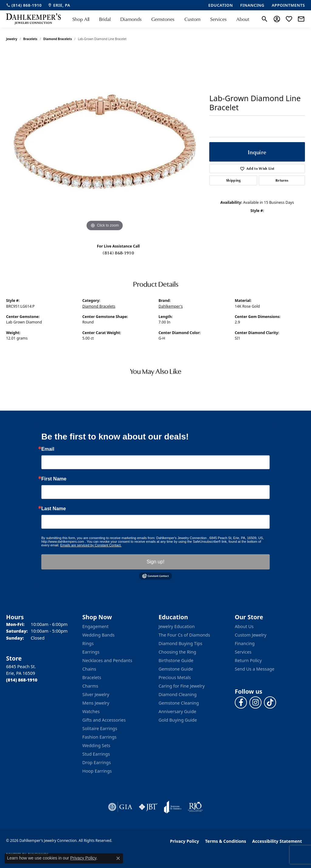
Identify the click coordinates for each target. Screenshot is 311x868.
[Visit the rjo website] (195, 807)
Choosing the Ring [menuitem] (177, 652)
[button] (265, 19)
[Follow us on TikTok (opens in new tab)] (270, 702)
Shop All (81, 19)
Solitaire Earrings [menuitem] (100, 728)
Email (48, 449)
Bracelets (30, 39)
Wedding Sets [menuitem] (96, 745)
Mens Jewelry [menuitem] (96, 703)
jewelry (12, 39)
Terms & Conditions (226, 841)
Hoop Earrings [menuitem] (97, 771)
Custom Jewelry (251, 635)
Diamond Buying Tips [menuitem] (180, 643)
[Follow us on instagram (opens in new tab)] (255, 702)
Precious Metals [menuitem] (175, 677)
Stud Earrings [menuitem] (96, 754)
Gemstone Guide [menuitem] (176, 669)
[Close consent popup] (118, 858)
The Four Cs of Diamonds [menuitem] (184, 635)
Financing (245, 643)
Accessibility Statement (277, 841)
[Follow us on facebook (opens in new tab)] (241, 702)
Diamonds (131, 19)
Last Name (54, 509)
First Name (54, 479)
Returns (282, 180)
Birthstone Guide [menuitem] (176, 660)
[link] (24, 5)
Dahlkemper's (171, 306)
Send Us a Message (255, 669)
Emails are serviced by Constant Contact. (91, 545)
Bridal (105, 19)
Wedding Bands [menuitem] (98, 635)
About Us (244, 626)
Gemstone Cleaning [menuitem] (179, 703)
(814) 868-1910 (118, 253)
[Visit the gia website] (120, 807)
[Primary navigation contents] (161, 19)
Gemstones (163, 19)
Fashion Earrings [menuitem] (99, 737)
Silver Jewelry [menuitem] (96, 694)
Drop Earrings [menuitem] (97, 762)
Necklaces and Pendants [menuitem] (107, 660)
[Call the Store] (22, 680)
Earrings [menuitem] (91, 652)
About (243, 19)
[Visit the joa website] (173, 807)
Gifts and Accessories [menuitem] (104, 720)
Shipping (233, 180)
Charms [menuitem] (90, 686)
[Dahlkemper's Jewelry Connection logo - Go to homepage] (33, 19)
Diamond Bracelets (58, 39)
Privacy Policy (185, 841)
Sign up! (156, 562)
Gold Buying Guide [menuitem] (178, 720)
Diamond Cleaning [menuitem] (178, 694)
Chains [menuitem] (89, 669)
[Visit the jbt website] (148, 807)
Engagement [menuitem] (95, 626)
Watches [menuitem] (91, 711)
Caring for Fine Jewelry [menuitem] (182, 686)
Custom (192, 19)
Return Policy (248, 660)
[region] (105, 142)
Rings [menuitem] (88, 643)
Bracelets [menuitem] (92, 677)
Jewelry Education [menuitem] (177, 626)
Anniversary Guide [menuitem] (177, 711)
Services (218, 19)
